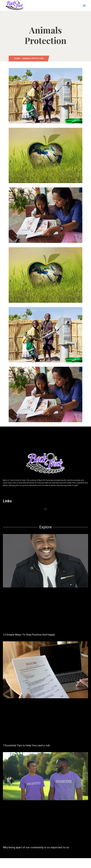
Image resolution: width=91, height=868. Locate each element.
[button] (84, 6)
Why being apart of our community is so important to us (36, 847)
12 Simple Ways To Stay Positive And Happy (29, 635)
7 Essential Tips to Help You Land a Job (26, 745)
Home (17, 58)
